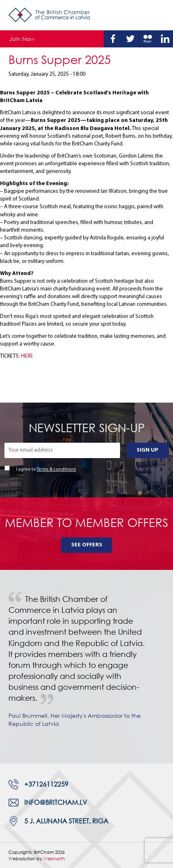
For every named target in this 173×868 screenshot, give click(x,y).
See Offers (87, 545)
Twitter (130, 39)
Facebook (113, 39)
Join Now (22, 39)
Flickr (148, 39)
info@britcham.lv (56, 802)
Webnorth (54, 858)
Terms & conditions (56, 470)
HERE (27, 356)
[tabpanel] (86, 667)
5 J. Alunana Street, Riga (66, 821)
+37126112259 (46, 784)
